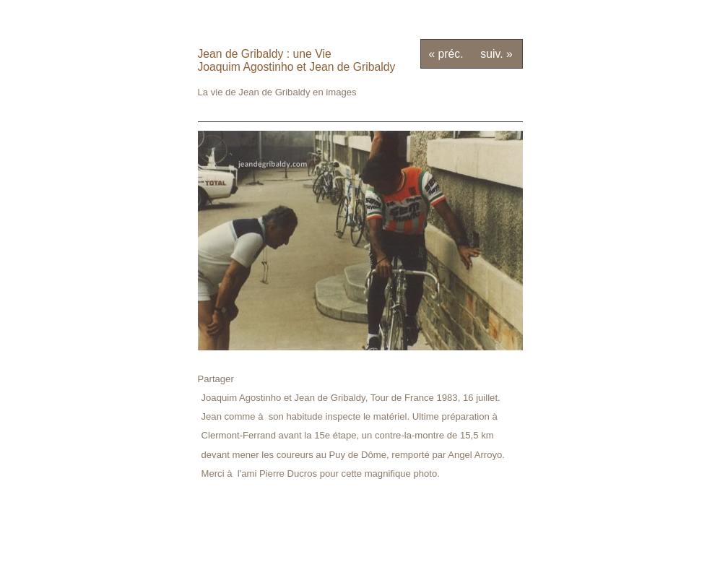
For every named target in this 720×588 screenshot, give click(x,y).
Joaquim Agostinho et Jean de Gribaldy (297, 67)
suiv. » (496, 54)
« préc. (446, 54)
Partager (216, 379)
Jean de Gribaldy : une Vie (265, 54)
